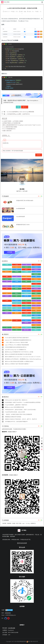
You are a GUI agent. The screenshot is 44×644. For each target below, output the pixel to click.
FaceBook (36, 279)
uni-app (7, 279)
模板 (36, 310)
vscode (36, 284)
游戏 (36, 277)
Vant (26, 265)
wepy (17, 276)
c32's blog (28, 523)
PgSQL (26, 269)
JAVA (26, 301)
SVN (26, 286)
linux (7, 308)
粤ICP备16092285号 (32, 641)
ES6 (26, 276)
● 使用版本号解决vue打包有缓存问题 (11, 123)
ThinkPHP (17, 327)
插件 (7, 289)
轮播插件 (36, 318)
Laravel (7, 306)
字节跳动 (17, 272)
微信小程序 (26, 330)
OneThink (36, 289)
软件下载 (26, 296)
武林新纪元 (33, 523)
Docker (7, 286)
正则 (26, 315)
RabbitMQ (17, 286)
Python (36, 320)
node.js (26, 306)
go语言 (7, 301)
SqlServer (7, 272)
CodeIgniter (26, 293)
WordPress (17, 279)
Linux (17, 267)
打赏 (18, 107)
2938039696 (8, 613)
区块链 (36, 303)
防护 (17, 296)
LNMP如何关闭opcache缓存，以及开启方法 (18, 114)
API (7, 330)
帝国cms (17, 293)
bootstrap (7, 310)
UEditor (17, 310)
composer (36, 286)
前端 (25, 12)
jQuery (36, 325)
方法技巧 (7, 296)
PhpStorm (36, 315)
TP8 (17, 269)
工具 (17, 320)
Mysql (17, 306)
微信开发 (17, 313)
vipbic (23, 523)
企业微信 (26, 272)
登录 (5, 140)
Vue (33, 12)
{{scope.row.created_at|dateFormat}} (12, 83)
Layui (17, 303)
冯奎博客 (4, 523)
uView (36, 272)
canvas (26, 279)
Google (17, 265)
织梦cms (36, 330)
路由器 (17, 289)
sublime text (7, 320)
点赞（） (25, 107)
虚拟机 (36, 293)
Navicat (7, 269)
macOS (26, 267)
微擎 (7, 277)
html (36, 306)
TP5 (7, 327)
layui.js (26, 320)
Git (36, 301)
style (36, 313)
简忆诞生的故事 (22, 543)
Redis (7, 293)
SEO (26, 310)
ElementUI (36, 265)
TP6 (26, 289)
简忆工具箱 (19, 523)
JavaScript (36, 296)
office (17, 330)
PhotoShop (36, 323)
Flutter (36, 281)
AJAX (26, 327)
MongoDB (36, 274)
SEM (7, 281)
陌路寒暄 (9, 523)
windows (36, 267)
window (17, 308)
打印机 (7, 265)
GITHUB (36, 308)
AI (36, 298)
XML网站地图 (11, 628)
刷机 (26, 281)
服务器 (7, 313)
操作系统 (26, 323)
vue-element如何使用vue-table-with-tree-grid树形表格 (20, 112)
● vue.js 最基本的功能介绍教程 (10, 127)
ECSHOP (26, 313)
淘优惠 (14, 523)
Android (17, 301)
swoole (36, 291)
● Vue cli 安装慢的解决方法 (9, 129)
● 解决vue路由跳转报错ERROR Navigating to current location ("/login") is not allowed (22, 125)
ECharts (26, 308)
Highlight (36, 269)
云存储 (17, 281)
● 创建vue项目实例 (7, 131)
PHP (36, 327)
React (26, 303)
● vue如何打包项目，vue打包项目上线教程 (13, 121)
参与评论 (39, 155)
